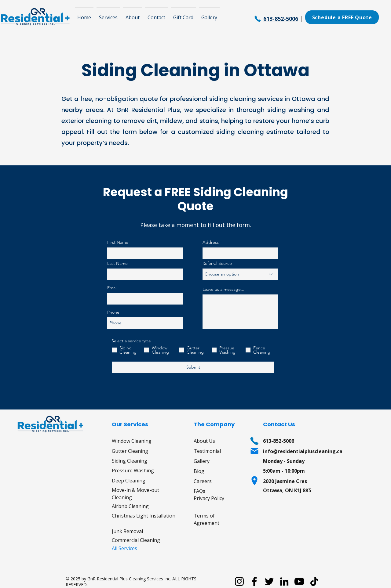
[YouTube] (299, 581)
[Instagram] (239, 581)
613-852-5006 (281, 19)
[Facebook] (254, 581)
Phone (113, 312)
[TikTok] (314, 581)
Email (112, 288)
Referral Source (217, 263)
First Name (118, 242)
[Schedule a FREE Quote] (342, 17)
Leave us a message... (223, 289)
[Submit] (193, 367)
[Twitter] (269, 581)
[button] (108, 15)
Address (211, 242)
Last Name (117, 263)
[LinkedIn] (284, 581)
